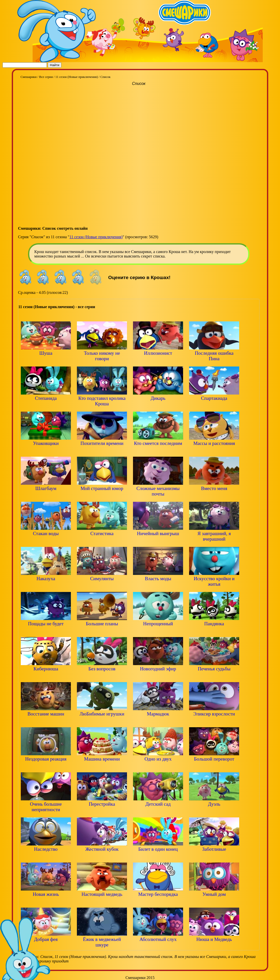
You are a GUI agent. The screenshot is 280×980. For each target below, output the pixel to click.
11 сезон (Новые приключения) (96, 237)
